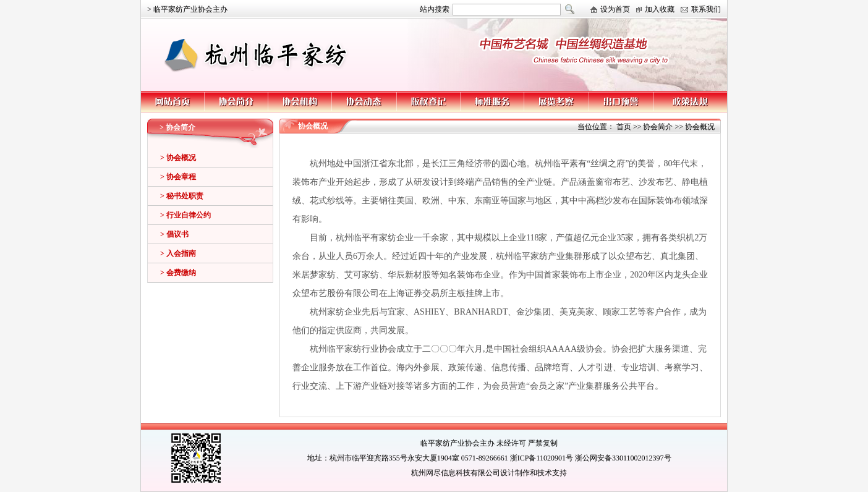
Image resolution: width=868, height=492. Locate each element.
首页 (624, 127)
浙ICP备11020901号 (542, 458)
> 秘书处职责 (182, 196)
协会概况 (700, 127)
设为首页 (615, 9)
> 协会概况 (178, 158)
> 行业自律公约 (185, 215)
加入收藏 (660, 9)
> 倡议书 (174, 234)
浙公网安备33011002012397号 (623, 458)
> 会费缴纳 (178, 273)
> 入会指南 (178, 253)
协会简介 (658, 127)
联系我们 (706, 9)
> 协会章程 (178, 177)
